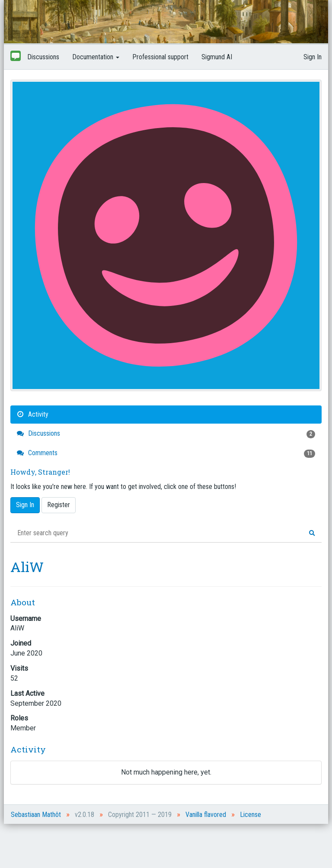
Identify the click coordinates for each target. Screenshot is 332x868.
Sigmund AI (217, 57)
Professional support (160, 57)
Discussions (43, 57)
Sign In (313, 57)
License (251, 815)
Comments (166, 453)
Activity (33, 414)
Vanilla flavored (206, 815)
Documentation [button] (96, 57)
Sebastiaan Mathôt (36, 815)
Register (59, 505)
